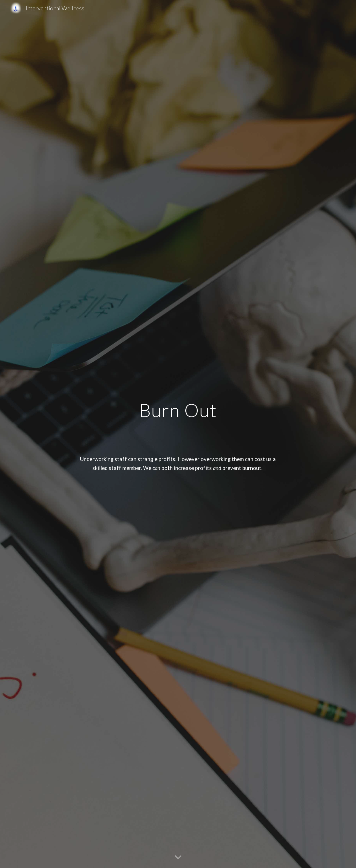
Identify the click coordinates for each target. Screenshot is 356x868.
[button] (178, 858)
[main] (178, 434)
